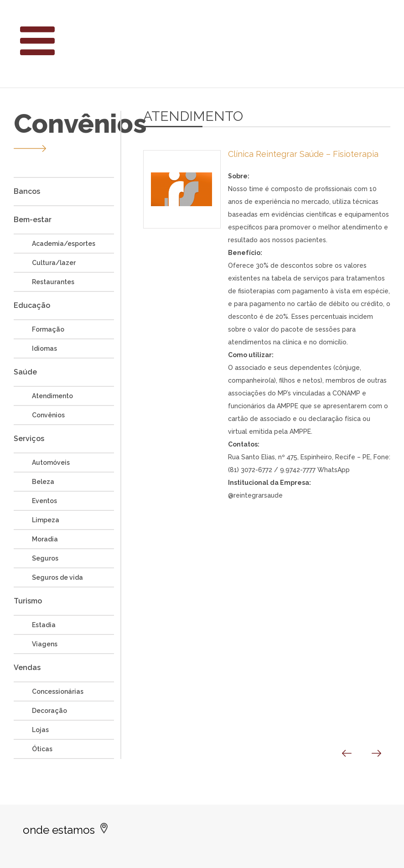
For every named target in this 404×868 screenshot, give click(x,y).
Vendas (27, 668)
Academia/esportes (64, 244)
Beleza (43, 482)
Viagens (45, 644)
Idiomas (44, 348)
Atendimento (52, 396)
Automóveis (51, 463)
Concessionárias (58, 691)
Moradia (45, 539)
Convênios (48, 415)
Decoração (49, 711)
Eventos (44, 501)
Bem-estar (33, 220)
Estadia (44, 625)
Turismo (28, 601)
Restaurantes (53, 282)
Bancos (27, 191)
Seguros (45, 558)
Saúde (25, 372)
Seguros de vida (57, 577)
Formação (48, 329)
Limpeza (46, 520)
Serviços (29, 439)
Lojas (40, 730)
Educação (32, 305)
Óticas (42, 749)
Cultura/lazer (54, 263)
